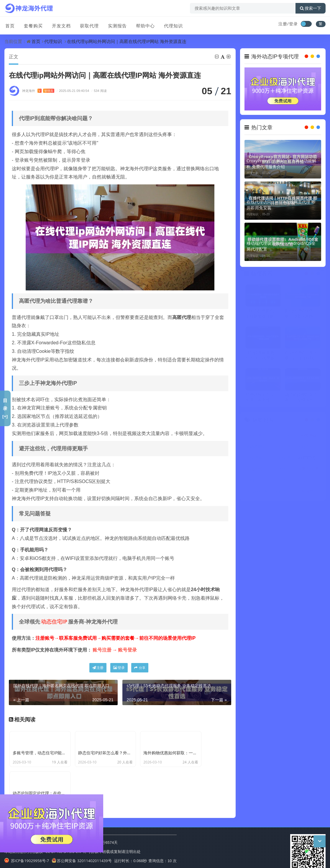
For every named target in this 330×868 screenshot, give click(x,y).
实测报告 (115, 24)
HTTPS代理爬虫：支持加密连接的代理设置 (262, 315)
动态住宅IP (54, 622)
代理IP (259, 436)
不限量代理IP (311, 492)
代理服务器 (260, 458)
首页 (9, 24)
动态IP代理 (260, 447)
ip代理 (284, 458)
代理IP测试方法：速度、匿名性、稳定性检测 (262, 398)
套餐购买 (32, 24)
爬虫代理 (310, 470)
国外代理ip (285, 481)
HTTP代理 (310, 458)
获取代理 (88, 24)
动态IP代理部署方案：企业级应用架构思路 (301, 398)
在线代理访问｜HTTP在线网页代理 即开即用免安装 (281, 205)
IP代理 (284, 447)
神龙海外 (38, 91)
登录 (119, 668)
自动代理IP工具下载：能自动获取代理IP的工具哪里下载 (301, 356)
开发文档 (60, 24)
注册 (98, 668)
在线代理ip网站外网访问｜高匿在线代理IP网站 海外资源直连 (127, 41)
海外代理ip (285, 470)
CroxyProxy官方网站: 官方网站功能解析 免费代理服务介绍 (281, 164)
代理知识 (171, 24)
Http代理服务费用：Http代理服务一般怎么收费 (262, 356)
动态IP (284, 436)
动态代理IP (260, 470)
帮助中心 (143, 24)
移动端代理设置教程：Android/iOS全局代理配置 (281, 246)
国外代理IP (311, 481)
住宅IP (259, 481)
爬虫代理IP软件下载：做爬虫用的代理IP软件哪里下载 (301, 315)
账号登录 (127, 650)
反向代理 (259, 492)
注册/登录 (288, 24)
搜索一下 (311, 8)
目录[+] (5, 408)
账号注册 (102, 650)
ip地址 (284, 492)
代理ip (310, 436)
